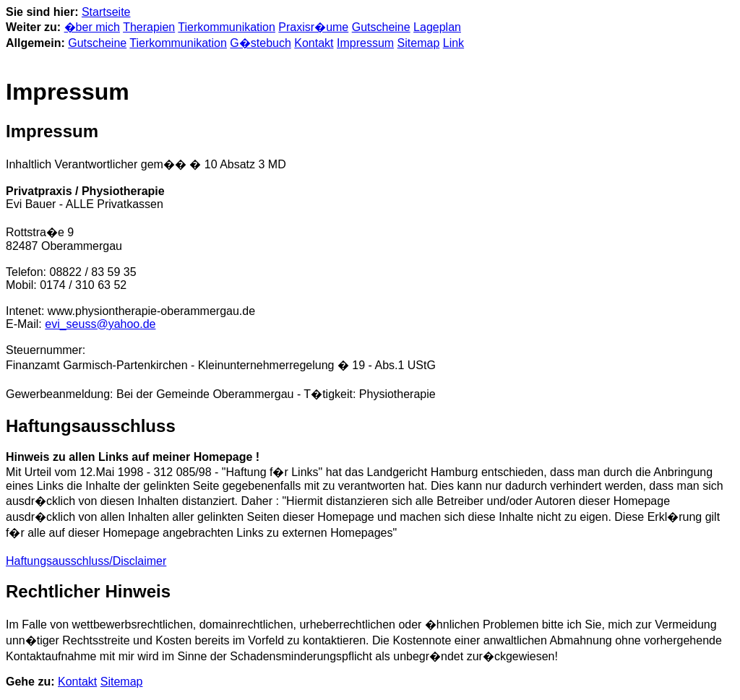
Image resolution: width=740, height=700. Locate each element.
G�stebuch (260, 43)
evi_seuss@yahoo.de (100, 324)
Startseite (106, 12)
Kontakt (314, 43)
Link (453, 43)
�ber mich (92, 27)
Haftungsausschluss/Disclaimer (86, 561)
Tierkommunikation (227, 27)
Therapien (149, 27)
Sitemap (419, 43)
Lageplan (437, 27)
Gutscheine (381, 27)
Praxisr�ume (313, 27)
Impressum (365, 43)
